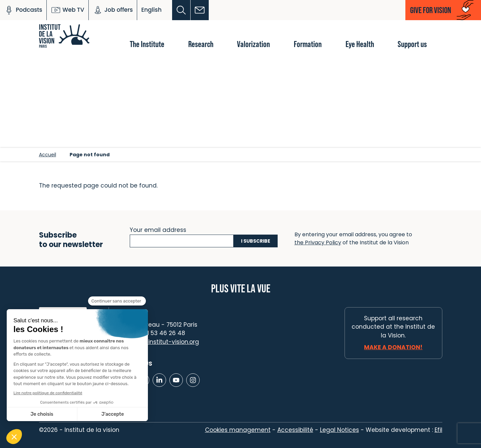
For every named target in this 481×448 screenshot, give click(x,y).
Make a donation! (393, 347)
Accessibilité (295, 430)
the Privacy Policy (318, 242)
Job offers (113, 10)
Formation (308, 44)
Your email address (158, 229)
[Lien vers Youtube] (176, 380)
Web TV (68, 10)
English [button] (151, 10)
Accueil (48, 155)
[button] (181, 10)
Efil (438, 430)
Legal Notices (339, 430)
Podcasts (23, 10)
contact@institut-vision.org (159, 342)
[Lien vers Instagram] (193, 380)
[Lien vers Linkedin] (159, 380)
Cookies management (238, 430)
